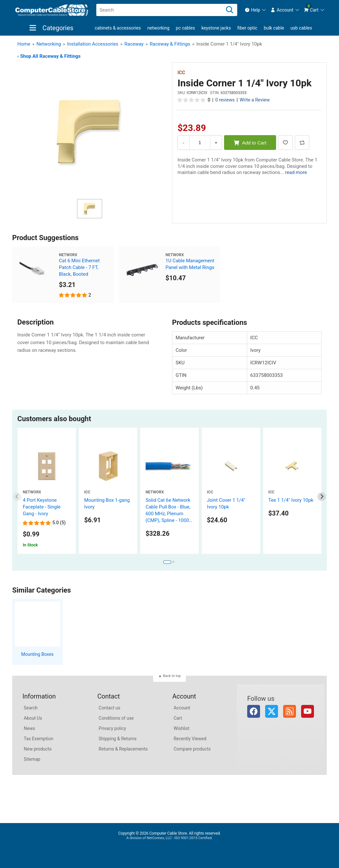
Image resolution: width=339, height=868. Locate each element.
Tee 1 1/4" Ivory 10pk (291, 500)
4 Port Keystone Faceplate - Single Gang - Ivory (42, 507)
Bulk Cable (274, 28)
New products (38, 749)
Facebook (254, 711)
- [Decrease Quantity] (184, 143)
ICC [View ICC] (181, 73)
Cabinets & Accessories (118, 28)
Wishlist (182, 728)
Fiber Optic (247, 28)
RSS (290, 711)
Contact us (109, 708)
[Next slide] (322, 497)
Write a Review (255, 100)
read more (296, 172)
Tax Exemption (39, 739)
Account (182, 708)
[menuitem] (256, 10)
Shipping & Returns (117, 739)
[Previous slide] (17, 497)
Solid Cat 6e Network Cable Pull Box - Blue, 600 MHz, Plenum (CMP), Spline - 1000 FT (168, 514)
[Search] (230, 10)
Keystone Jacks (216, 28)
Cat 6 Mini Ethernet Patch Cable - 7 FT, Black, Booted (79, 267)
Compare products (192, 749)
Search (31, 708)
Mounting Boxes (37, 654)
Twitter (272, 711)
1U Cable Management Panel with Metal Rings (190, 264)
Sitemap (32, 759)
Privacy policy (112, 728)
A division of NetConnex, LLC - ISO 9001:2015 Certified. (169, 838)
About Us (33, 718)
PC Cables (186, 28)
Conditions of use (116, 718)
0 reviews (225, 100)
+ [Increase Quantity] (216, 143)
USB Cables (301, 28)
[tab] (167, 562)
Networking (158, 28)
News (29, 728)
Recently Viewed (190, 739)
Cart (178, 718)
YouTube (308, 711)
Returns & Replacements (123, 749)
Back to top (172, 676)
